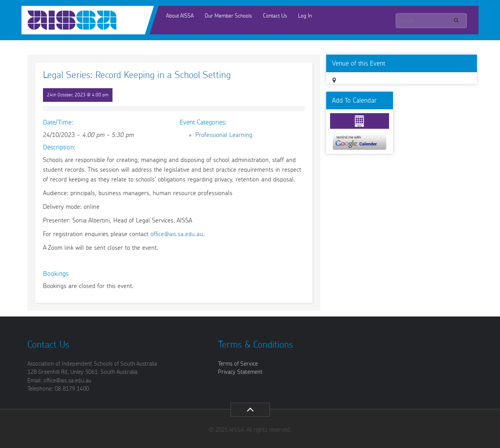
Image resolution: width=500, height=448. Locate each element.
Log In (305, 16)
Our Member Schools (228, 16)
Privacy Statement (240, 372)
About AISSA (180, 16)
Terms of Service (238, 364)
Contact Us (275, 16)
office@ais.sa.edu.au (177, 234)
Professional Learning (224, 135)
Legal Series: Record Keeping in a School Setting (137, 75)
